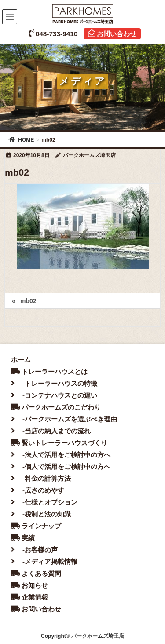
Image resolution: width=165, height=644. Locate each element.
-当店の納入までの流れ (51, 431)
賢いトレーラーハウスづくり (59, 443)
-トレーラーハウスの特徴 (54, 383)
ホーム (21, 360)
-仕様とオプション (44, 502)
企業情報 (29, 597)
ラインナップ (36, 526)
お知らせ (29, 585)
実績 (23, 538)
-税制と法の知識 (41, 514)
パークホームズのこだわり (56, 407)
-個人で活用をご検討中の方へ (61, 467)
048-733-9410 (53, 34)
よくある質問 (36, 573)
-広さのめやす (38, 490)
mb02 (28, 301)
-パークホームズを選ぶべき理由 (64, 419)
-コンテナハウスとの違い (54, 395)
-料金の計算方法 (41, 478)
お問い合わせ (112, 34)
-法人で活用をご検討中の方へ (61, 455)
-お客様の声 (34, 550)
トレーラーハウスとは (49, 371)
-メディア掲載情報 (44, 562)
